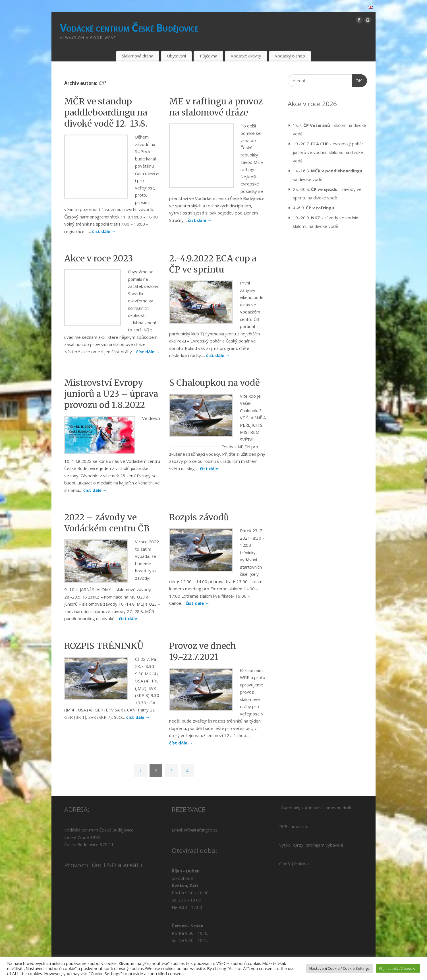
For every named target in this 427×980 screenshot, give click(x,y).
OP (102, 83)
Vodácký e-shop (290, 56)
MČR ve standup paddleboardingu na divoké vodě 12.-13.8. (106, 112)
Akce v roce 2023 (99, 244)
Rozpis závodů (199, 503)
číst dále (83, 217)
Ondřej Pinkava (294, 849)
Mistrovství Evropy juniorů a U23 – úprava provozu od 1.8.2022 (111, 379)
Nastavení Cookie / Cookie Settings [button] (339, 968)
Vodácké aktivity (246, 56)
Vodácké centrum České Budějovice (129, 28)
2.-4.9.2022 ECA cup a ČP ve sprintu (213, 249)
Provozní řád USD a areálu (103, 850)
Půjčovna (209, 56)
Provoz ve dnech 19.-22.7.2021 (203, 637)
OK (357, 80)
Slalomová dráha (138, 56)
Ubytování (177, 56)
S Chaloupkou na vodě (214, 368)
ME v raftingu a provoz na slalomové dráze (216, 107)
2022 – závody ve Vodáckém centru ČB (107, 508)
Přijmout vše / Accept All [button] (398, 968)
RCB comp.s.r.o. (294, 812)
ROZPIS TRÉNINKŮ (104, 631)
